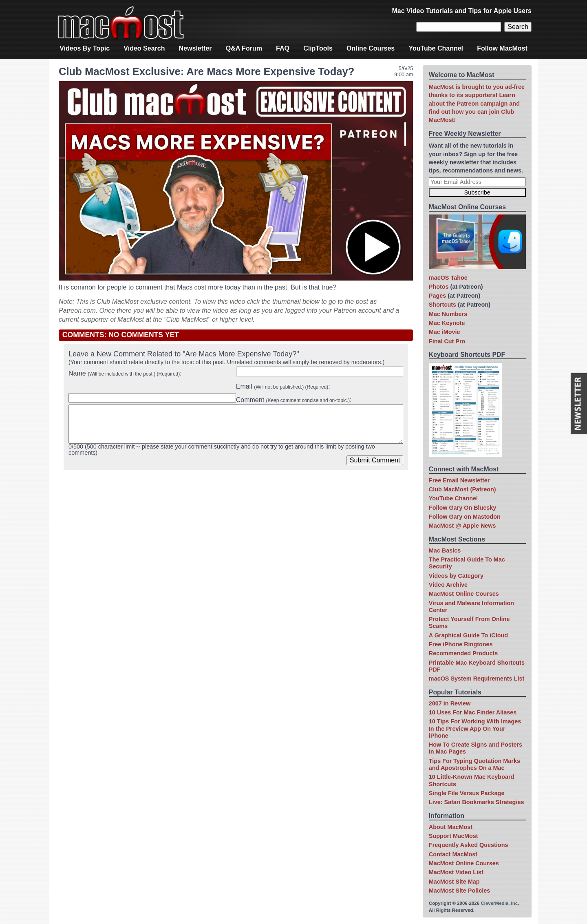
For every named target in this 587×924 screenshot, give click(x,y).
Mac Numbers (448, 314)
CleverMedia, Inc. (500, 903)
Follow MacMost (502, 48)
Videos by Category (456, 576)
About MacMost (451, 827)
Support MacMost (453, 836)
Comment (293, 400)
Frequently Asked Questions (469, 845)
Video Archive (448, 585)
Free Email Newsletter (459, 480)
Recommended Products (463, 653)
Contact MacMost (453, 854)
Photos (439, 287)
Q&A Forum (244, 48)
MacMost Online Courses (464, 594)
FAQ (283, 48)
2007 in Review (450, 703)
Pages (437, 296)
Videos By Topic (85, 48)
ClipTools (318, 48)
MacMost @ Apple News (462, 526)
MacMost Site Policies (459, 891)
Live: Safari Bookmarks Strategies (477, 802)
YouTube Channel (436, 48)
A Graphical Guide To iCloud (468, 635)
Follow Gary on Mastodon (465, 517)
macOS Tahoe (448, 278)
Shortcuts (442, 305)
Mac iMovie (445, 332)
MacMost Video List (456, 872)
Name (124, 373)
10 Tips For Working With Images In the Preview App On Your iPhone (475, 728)
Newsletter (195, 48)
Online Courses (371, 48)
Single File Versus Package (467, 793)
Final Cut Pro (447, 341)
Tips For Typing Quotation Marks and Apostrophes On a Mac (474, 764)
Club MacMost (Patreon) (462, 489)
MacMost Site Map (454, 882)
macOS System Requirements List (477, 679)
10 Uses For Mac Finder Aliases (473, 712)
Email (282, 386)
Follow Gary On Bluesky (463, 508)
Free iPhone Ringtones (461, 644)
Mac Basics (445, 550)
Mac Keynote (447, 323)
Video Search (144, 48)
